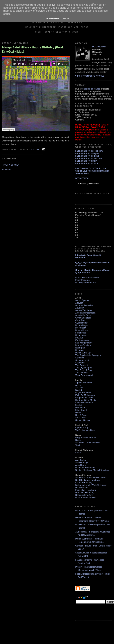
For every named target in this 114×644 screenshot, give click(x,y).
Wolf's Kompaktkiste (85, 430)
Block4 (79, 390)
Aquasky (80, 308)
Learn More (53, 19)
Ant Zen (79, 388)
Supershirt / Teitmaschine (88, 443)
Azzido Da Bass (83, 315)
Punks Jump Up (83, 353)
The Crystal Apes (84, 368)
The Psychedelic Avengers (88, 355)
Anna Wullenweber (84, 305)
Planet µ (79, 413)
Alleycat (79, 303)
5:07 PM (35, 150)
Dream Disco (82, 330)
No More (80, 350)
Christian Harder (83, 318)
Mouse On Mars (83, 345)
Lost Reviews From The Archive (91, 168)
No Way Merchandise (86, 282)
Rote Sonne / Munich (85, 497)
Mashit (79, 405)
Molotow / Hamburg (85, 492)
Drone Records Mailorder (87, 277)
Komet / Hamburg (84, 483)
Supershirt (80, 363)
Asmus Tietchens (84, 310)
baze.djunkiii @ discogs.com (89, 151)
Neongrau (80, 348)
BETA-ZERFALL (83, 178)
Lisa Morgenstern (84, 343)
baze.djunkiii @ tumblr (86, 161)
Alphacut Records (84, 383)
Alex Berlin (81, 460)
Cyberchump (82, 323)
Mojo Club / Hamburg (86, 490)
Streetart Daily (82, 173)
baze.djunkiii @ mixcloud (87, 156)
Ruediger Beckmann (85, 468)
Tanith (78, 445)
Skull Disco (81, 418)
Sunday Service (83, 420)
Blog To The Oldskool (86, 438)
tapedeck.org (82, 428)
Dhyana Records (83, 393)
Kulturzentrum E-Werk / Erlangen (91, 485)
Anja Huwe (81, 465)
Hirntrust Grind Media (86, 400)
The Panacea (82, 373)
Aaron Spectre (82, 300)
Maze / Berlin (82, 487)
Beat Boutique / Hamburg (88, 480)
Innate (78, 453)
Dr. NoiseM (81, 328)
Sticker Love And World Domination (92, 171)
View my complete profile (90, 76)
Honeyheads (81, 335)
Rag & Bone (81, 415)
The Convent (82, 365)
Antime (79, 385)
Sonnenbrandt (82, 360)
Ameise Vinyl (82, 463)
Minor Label (81, 410)
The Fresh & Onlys (84, 370)
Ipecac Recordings (84, 403)
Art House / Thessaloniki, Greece (91, 478)
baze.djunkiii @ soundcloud (89, 158)
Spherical (80, 358)
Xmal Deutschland (84, 375)
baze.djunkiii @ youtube (87, 163)
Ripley (78, 440)
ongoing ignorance (91, 89)
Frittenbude (81, 333)
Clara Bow (80, 320)
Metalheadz (81, 408)
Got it (66, 19)
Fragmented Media (84, 398)
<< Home (7, 170)
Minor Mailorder (83, 280)
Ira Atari (79, 338)
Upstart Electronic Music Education (92, 470)
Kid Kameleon (82, 340)
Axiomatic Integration (85, 313)
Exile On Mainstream (85, 395)
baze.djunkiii (99, 47)
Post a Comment (12, 165)
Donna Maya (82, 325)
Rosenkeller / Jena (84, 495)
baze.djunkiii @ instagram (88, 153)
